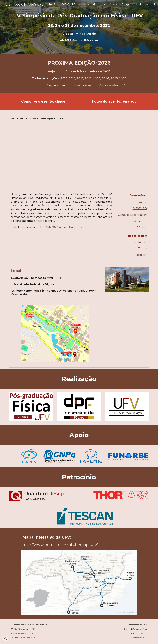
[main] (79, 27)
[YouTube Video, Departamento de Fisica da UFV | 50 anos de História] (127, 319)
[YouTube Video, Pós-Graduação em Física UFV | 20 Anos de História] (127, 349)
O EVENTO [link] (69, 5)
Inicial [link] (53, 5)
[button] (154, 4)
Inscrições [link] (108, 5)
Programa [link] (128, 5)
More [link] (142, 5)
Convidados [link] (90, 5)
